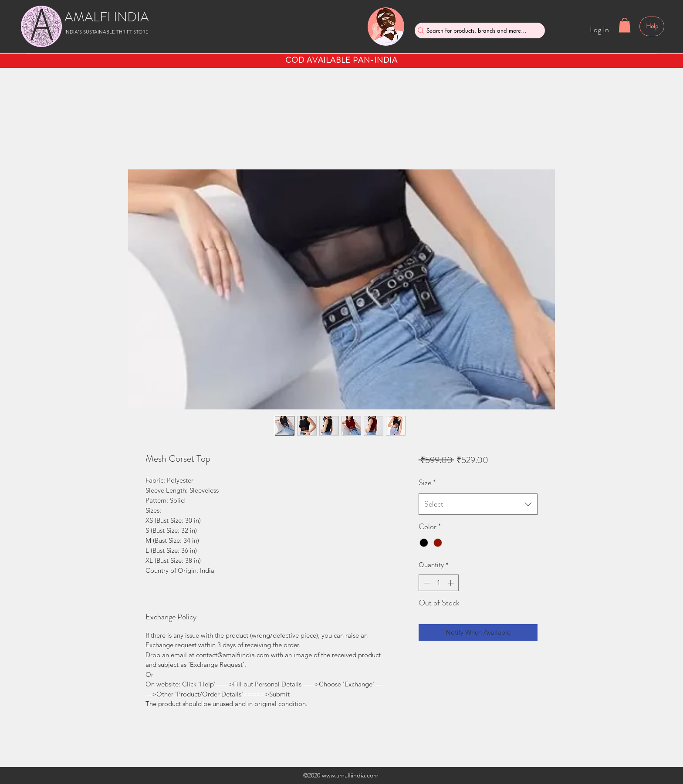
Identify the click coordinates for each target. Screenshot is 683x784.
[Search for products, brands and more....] (477, 30)
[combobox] (478, 504)
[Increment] (451, 583)
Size (427, 483)
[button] (625, 25)
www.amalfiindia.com (350, 775)
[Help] (652, 26)
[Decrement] (426, 583)
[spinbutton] (438, 583)
